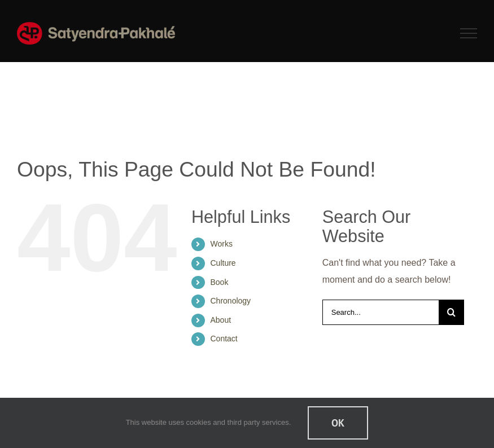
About (221, 320)
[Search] (451, 312)
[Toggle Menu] (469, 33)
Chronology (231, 301)
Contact (224, 339)
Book (220, 282)
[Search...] (381, 312)
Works (222, 244)
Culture (223, 263)
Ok (338, 423)
